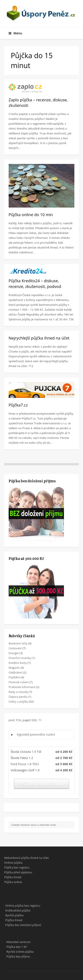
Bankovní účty (18, 643)
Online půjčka (13, 863)
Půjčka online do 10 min (31, 215)
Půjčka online (13, 882)
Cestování (15, 648)
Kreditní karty (18, 663)
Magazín (14, 668)
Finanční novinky (20, 658)
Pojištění (14, 677)
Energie (14, 653)
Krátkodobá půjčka (18, 910)
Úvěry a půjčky (18, 702)
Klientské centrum (19, 942)
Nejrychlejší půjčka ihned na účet (39, 338)
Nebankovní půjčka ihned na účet (26, 858)
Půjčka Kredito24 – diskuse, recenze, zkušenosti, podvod (35, 283)
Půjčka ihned (13, 877)
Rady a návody (18, 692)
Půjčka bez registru (17, 867)
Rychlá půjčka (14, 915)
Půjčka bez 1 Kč (17, 947)
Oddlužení (15, 672)
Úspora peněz (18, 697)
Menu (15, 33)
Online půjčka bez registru (23, 906)
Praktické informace (22, 687)
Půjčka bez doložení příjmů (23, 925)
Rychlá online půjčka (20, 952)
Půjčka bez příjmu (18, 956)
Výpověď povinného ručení (36, 734)
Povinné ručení (19, 682)
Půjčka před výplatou (18, 872)
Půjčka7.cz (18, 405)
